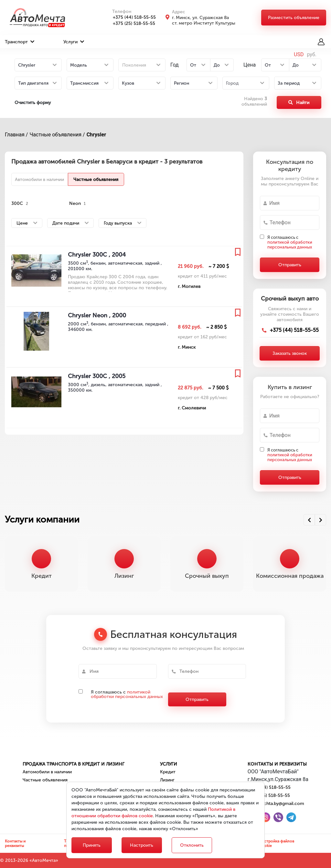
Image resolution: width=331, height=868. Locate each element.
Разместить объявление (294, 18)
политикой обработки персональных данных (290, 245)
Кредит (168, 772)
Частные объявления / (57, 135)
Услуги (74, 42)
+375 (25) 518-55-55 (130, 23)
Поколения (134, 65)
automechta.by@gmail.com (276, 804)
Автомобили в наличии (39, 180)
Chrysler (96, 135)
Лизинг (167, 780)
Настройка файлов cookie (277, 843)
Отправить (290, 265)
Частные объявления (96, 180)
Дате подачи (70, 223)
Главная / (16, 135)
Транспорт (20, 42)
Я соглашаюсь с (290, 242)
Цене (27, 223)
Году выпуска (123, 223)
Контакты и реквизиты (277, 764)
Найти (299, 103)
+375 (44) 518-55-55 (131, 17)
